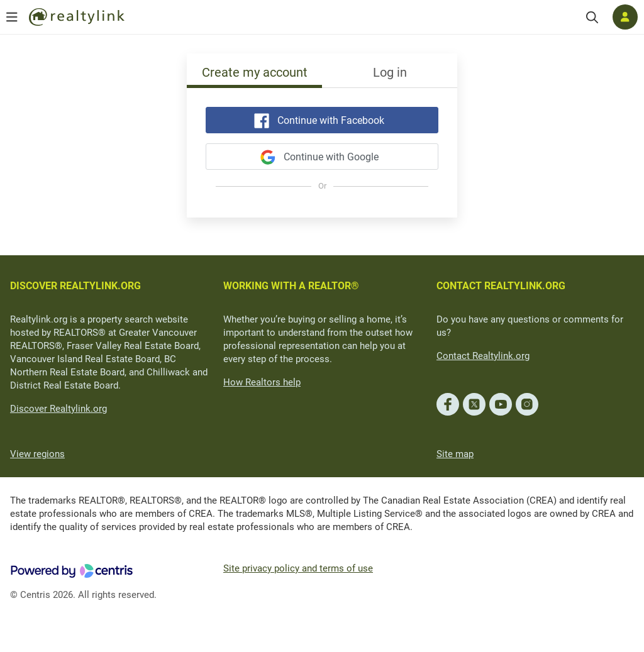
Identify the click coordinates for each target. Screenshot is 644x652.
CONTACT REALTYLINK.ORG (501, 286)
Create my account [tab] (255, 72)
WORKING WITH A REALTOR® (291, 286)
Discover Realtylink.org (58, 409)
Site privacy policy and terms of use (298, 568)
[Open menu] (12, 17)
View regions (37, 454)
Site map (455, 454)
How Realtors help (262, 382)
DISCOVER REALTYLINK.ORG (75, 286)
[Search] (592, 17)
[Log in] (625, 17)
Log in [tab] (390, 72)
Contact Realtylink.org (483, 356)
